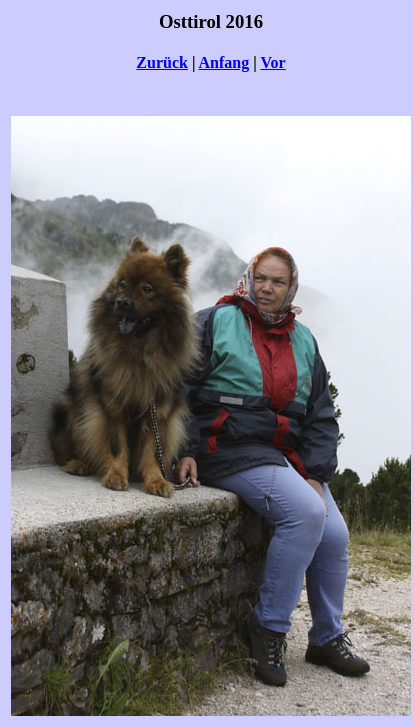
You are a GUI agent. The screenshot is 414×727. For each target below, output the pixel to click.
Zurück (162, 62)
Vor (272, 62)
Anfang (224, 62)
